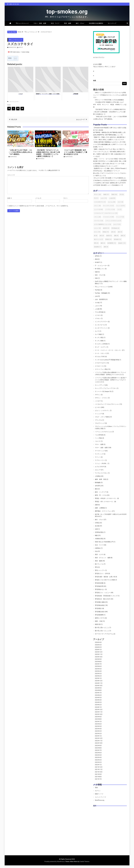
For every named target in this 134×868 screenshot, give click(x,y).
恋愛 (96, 505)
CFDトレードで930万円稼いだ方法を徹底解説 (109, 100)
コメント (11, 175)
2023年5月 (98, 726)
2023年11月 (99, 712)
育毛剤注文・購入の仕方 (103, 599)
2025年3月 (98, 674)
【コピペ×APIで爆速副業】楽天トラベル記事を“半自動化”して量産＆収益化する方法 (75, 152)
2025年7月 (98, 664)
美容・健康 (68, 23)
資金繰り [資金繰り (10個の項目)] (122, 243)
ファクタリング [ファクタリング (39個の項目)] (108, 217)
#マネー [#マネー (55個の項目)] (98, 194)
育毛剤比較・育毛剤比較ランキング (106, 596)
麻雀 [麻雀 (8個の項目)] (106, 247)
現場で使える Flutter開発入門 (104, 542)
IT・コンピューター (101, 266)
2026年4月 (98, 642)
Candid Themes (85, 862)
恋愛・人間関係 (100, 508)
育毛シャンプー (100, 570)
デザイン (98, 395)
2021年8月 (98, 777)
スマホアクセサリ (101, 363)
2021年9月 (98, 774)
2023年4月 (98, 729)
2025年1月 (98, 678)
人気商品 (98, 476)
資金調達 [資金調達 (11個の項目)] (98, 247)
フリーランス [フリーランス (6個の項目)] (99, 221)
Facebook (10, 109)
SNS (96, 278)
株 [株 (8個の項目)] (96, 236)
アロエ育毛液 (99, 312)
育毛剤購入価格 (100, 602)
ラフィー (98, 457)
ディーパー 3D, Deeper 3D (103, 391)
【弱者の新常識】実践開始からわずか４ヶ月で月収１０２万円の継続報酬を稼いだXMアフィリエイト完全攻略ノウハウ (110, 144)
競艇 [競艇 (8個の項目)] (116, 236)
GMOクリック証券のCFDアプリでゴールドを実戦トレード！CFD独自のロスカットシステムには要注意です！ (110, 95)
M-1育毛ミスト (100, 269)
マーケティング (100, 451)
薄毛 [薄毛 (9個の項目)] (96, 243)
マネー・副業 (99, 444)
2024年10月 (99, 686)
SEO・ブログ (99, 275)
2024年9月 (98, 688)
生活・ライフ (55, 23)
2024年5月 (98, 698)
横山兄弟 (14, 119)
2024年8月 (98, 690)
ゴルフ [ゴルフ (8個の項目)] (120, 202)
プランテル (98, 420)
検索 (95, 81)
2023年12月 (99, 710)
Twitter (14, 109)
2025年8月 (98, 662)
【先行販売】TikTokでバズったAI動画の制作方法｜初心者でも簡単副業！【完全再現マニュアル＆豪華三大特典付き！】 (109, 112)
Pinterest (18, 109)
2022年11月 (99, 741)
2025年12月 (99, 652)
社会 (96, 551)
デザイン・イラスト (101, 398)
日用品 (97, 523)
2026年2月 (98, 647)
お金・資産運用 (100, 299)
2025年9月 (98, 659)
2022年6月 (98, 753)
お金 (96, 296)
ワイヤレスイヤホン (101, 473)
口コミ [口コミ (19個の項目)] (97, 232)
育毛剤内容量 (99, 583)
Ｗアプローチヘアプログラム (104, 634)
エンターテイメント (101, 328)
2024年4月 (98, 700)
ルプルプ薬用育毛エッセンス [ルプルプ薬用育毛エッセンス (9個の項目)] (103, 224)
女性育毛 (98, 486)
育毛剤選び (98, 608)
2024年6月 (98, 695)
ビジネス (98, 407)
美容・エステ (99, 554)
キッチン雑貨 (99, 341)
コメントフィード (101, 797)
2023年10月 (99, 714)
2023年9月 (98, 717)
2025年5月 (98, 669)
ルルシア (98, 470)
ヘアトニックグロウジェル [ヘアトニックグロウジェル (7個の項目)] (113, 221)
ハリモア (98, 401)
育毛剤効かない (100, 589)
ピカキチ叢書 (97, 64)
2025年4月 (98, 671)
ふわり (97, 306)
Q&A (96, 272)
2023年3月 (98, 731)
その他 (97, 303)
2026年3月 (98, 645)
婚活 (96, 489)
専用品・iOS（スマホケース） (104, 502)
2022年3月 (98, 760)
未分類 (97, 526)
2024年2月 (98, 705)
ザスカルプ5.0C (100, 357)
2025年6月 (98, 666)
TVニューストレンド (22, 23)
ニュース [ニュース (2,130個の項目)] (99, 209)
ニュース (16, 102)
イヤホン (98, 318)
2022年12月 (99, 738)
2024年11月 (99, 683)
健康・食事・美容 (101, 479)
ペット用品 (98, 438)
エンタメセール (100, 325)
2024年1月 (98, 707)
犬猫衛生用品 (99, 539)
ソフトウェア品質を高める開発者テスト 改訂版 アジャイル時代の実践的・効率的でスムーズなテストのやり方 (111, 380)
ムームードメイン (99, 57)
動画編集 (98, 483)
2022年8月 (98, 748)
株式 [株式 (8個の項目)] (102, 236)
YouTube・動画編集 (101, 293)
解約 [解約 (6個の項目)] (103, 243)
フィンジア (98, 414)
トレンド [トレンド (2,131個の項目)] (121, 206)
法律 (96, 529)
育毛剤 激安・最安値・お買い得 (105, 577)
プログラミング (100, 423)
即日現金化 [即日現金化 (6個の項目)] (116, 228)
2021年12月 (99, 767)
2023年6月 (98, 724)
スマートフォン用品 (101, 369)
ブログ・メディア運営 (102, 417)
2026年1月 (98, 650)
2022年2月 (98, 762)
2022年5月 (98, 755)
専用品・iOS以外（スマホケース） (106, 498)
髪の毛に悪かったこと (102, 628)
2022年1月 (98, 765)
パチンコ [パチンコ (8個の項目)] (97, 217)
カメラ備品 (98, 334)
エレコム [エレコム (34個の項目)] (112, 202)
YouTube (97, 290)
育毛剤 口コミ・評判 (101, 574)
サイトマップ (112, 23)
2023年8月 (98, 719)
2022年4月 (98, 757)
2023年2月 (98, 734)
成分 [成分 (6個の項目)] (120, 232)
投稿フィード (99, 794)
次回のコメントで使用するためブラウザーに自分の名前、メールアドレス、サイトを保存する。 (39, 206)
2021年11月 (99, 769)
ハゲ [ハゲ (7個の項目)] (119, 209)
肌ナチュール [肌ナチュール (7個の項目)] (99, 239)
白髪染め (98, 548)
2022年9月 (98, 746)
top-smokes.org (67, 12)
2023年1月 (98, 736)
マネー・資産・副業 (40, 23)
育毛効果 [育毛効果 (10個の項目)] (118, 239)
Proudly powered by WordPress (54, 862)
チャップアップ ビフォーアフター (106, 388)
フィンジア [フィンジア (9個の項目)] (120, 217)
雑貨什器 (98, 624)
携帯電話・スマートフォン (103, 511)
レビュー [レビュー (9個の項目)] (97, 228)
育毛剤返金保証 (100, 605)
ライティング (99, 454)
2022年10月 (99, 743)
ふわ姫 (97, 309)
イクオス (98, 315)
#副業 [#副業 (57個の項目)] (106, 194)
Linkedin (23, 109)
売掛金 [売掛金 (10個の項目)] (106, 232)
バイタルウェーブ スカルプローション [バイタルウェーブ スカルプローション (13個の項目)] (106, 213)
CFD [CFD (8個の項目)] (122, 194)
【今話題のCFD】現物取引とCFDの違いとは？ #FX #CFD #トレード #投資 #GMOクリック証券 (110, 105)
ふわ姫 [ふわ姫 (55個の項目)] (112, 198)
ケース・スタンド (101, 353)
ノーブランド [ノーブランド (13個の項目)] (110, 209)
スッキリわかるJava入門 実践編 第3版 (107, 360)
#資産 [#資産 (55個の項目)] (114, 194)
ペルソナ (98, 441)
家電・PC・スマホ (101, 495)
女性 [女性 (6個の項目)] (113, 232)
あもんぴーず (80, 119)
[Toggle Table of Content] (14, 58)
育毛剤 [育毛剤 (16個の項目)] (108, 239)
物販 (96, 535)
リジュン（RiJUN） (101, 463)
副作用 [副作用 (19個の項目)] (106, 228)
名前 (10, 198)
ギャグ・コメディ (101, 347)
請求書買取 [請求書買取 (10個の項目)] (112, 243)
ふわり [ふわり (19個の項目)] (104, 198)
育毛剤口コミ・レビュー (103, 593)
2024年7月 (98, 693)
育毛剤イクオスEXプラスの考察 (105, 580)
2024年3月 (98, 702)
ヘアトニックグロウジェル (103, 432)
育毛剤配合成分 (100, 612)
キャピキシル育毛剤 (101, 344)
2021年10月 (99, 772)
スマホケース (99, 366)
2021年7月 (98, 779)
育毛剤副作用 (99, 586)
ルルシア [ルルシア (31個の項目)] (117, 224)
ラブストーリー (100, 460)
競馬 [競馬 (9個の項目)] (123, 236)
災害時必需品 (99, 532)
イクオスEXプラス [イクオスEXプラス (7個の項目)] (100, 202)
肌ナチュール (99, 564)
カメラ (97, 331)
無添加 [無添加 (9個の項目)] (109, 236)
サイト (66, 198)
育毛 (96, 567)
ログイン (98, 791)
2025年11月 (99, 654)
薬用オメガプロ (100, 618)
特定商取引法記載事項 (96, 23)
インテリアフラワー (101, 322)
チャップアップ (100, 385)
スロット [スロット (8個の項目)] (97, 206)
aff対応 (97, 256)
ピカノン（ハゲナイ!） (102, 411)
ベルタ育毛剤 (99, 435)
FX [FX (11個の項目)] (96, 198)
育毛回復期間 (99, 615)
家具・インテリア (101, 492)
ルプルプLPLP (99, 467)
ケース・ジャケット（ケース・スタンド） (108, 350)
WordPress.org (100, 800)
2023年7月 (98, 722)
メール (38, 198)
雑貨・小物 (98, 621)
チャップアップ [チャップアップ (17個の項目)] (108, 206)
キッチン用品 (99, 338)
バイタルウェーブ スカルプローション (107, 404)
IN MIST (97, 262)
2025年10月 (99, 657)
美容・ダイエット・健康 (103, 558)
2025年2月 (98, 676)
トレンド (12, 102)
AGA (96, 259)
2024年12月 (99, 681)
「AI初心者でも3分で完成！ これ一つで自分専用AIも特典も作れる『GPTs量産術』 (20, 152)
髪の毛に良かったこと (102, 631)
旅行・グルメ (80, 23)
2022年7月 (98, 750)
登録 (96, 788)
